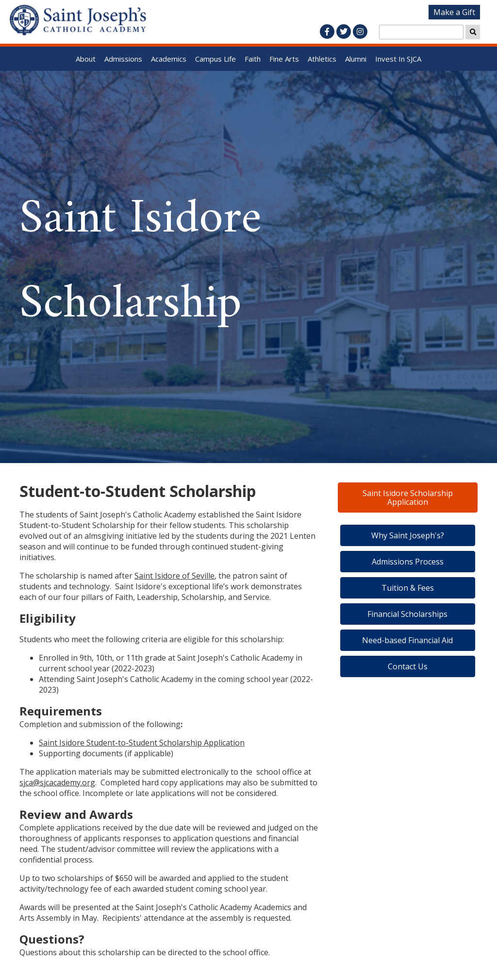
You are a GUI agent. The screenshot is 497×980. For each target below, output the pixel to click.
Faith (253, 59)
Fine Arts (284, 59)
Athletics (322, 59)
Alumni (356, 59)
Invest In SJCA (398, 59)
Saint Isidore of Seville (174, 576)
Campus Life (215, 59)
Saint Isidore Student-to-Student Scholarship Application (142, 743)
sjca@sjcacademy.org (57, 782)
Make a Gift (454, 12)
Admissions (123, 59)
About (86, 59)
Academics (169, 59)
